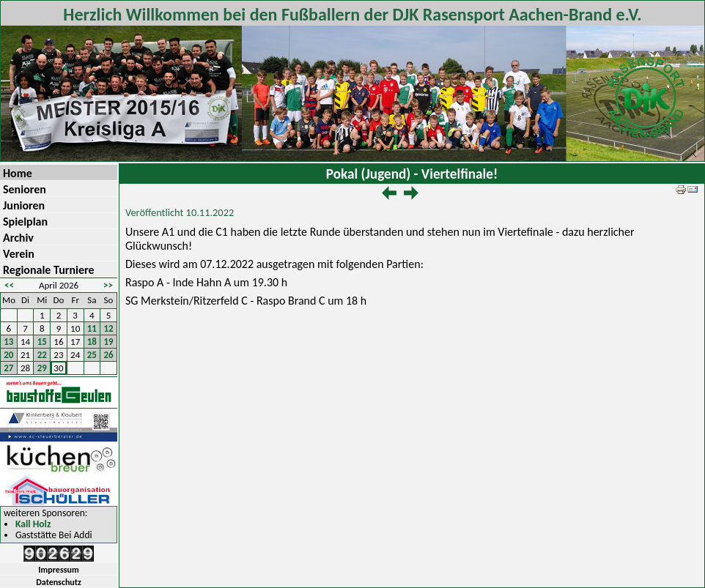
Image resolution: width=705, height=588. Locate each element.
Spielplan (25, 222)
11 (92, 328)
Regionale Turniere (49, 270)
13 (8, 342)
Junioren (24, 205)
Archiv (18, 238)
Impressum (58, 570)
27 (8, 368)
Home (18, 173)
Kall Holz (33, 525)
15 (42, 342)
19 (109, 342)
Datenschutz (59, 582)
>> (108, 285)
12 (109, 328)
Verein (19, 254)
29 (42, 368)
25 (92, 355)
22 (42, 355)
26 (109, 355)
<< (9, 285)
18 (92, 342)
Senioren (25, 189)
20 (8, 355)
